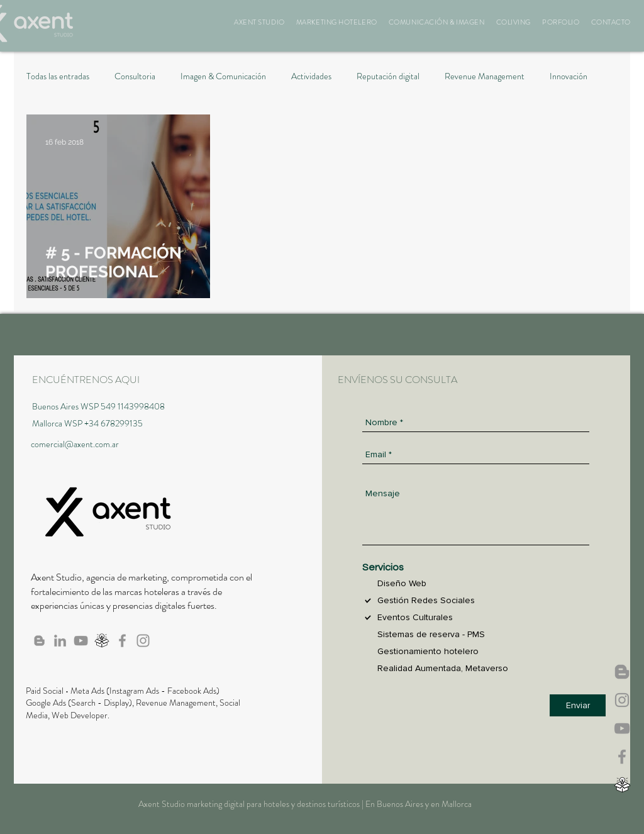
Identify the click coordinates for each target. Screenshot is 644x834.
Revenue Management (485, 76)
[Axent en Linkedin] (60, 641)
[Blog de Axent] (39, 641)
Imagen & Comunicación (223, 76)
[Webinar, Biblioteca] (622, 785)
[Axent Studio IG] (622, 700)
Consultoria (135, 76)
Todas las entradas (58, 76)
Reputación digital (388, 76)
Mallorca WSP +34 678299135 (87, 423)
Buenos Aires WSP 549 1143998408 (98, 406)
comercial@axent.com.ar (75, 444)
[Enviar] (578, 705)
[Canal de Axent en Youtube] (622, 728)
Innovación (569, 76)
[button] (259, 22)
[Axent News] (622, 672)
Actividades (311, 76)
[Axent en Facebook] (622, 757)
